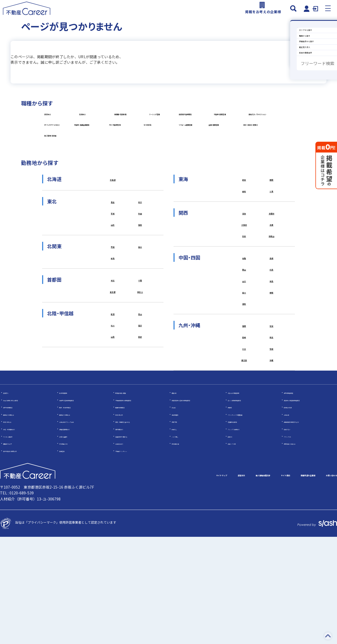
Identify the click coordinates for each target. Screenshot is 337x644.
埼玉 (113, 370)
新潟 (113, 406)
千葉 (140, 370)
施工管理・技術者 (213, 210)
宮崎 (272, 448)
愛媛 (272, 385)
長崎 (244, 435)
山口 (244, 372)
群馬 (113, 346)
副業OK (233, 543)
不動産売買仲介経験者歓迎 (134, 507)
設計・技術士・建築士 (141, 210)
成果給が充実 (293, 514)
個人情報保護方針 (209, 583)
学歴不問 (178, 529)
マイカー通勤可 (14, 543)
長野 (140, 432)
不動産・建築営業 (207, 151)
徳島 (272, 372)
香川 (244, 385)
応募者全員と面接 (128, 500)
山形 (113, 309)
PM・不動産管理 (62, 190)
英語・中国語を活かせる (133, 529)
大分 (244, 448)
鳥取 (244, 346)
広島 (272, 359)
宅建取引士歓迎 (239, 529)
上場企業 (290, 521)
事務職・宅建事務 (213, 131)
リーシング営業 (61, 151)
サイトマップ (141, 583)
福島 (140, 309)
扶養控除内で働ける (130, 543)
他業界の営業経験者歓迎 (77, 507)
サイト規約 (246, 583)
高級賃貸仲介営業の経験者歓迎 (194, 507)
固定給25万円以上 (16, 521)
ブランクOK (292, 543)
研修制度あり (125, 536)
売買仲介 (130, 131)
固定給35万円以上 (72, 521)
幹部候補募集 (69, 500)
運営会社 (173, 583)
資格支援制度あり (72, 536)
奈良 (244, 322)
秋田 (140, 296)
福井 (140, 420)
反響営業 (66, 558)
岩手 (140, 283)
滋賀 (244, 296)
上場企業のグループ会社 (76, 529)
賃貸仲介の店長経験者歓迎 (303, 507)
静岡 (272, 259)
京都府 (272, 296)
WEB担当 (131, 190)
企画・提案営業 (61, 210)
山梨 (113, 432)
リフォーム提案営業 (215, 190)
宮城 (113, 296)
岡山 (244, 359)
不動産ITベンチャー (129, 558)
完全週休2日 (180, 550)
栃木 (140, 333)
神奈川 (140, 383)
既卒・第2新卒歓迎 (73, 514)
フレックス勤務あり (242, 536)
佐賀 (272, 422)
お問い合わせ (324, 583)
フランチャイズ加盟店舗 (245, 521)
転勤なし (178, 536)
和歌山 (272, 322)
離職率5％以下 (14, 550)
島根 (272, 346)
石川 (113, 420)
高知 (244, 398)
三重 (272, 272)
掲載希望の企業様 (284, 583)
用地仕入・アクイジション (69, 171)
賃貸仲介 (55, 131)
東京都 (113, 383)
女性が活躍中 (69, 543)
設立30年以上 (13, 529)
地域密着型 (180, 521)
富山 (140, 406)
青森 (113, 283)
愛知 (244, 272)
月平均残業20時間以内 (19, 558)
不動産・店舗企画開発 (211, 171)
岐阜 (244, 259)
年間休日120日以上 (298, 550)
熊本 (272, 435)
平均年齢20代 (69, 550)
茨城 (113, 333)
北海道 (113, 259)
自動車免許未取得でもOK (302, 529)
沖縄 (272, 461)
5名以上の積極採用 (241, 500)
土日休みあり (125, 550)
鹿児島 (244, 461)
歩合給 (176, 514)
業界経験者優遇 (295, 500)
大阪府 (244, 309)
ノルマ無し (180, 543)
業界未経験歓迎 (14, 514)
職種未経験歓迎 (126, 514)
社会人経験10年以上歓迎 (21, 507)
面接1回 (177, 500)
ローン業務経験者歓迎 (243, 507)
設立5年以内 (124, 521)
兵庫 (272, 309)
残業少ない (292, 536)
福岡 (244, 422)
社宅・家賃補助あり (17, 536)
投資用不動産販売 (133, 151)
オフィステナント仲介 (141, 171)
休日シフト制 (237, 550)
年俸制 (232, 514)
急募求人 (9, 500)
